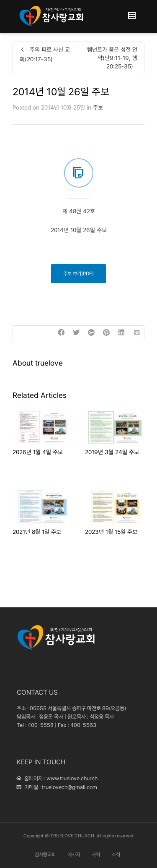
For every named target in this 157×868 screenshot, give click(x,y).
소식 (116, 855)
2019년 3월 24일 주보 (112, 452)
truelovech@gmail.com (69, 787)
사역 (96, 855)
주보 (98, 107)
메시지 (74, 855)
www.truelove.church (72, 778)
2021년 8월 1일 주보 (37, 532)
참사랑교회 (45, 855)
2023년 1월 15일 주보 (111, 532)
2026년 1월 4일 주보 (38, 452)
